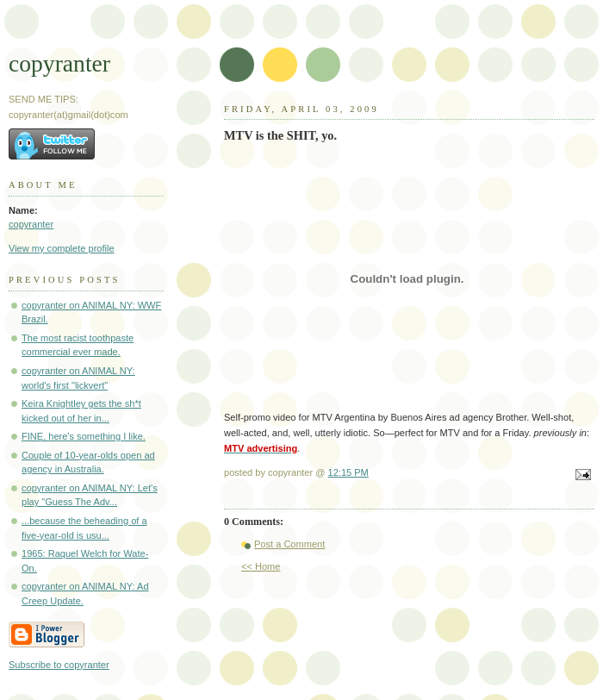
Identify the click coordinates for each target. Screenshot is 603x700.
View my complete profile (62, 248)
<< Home (261, 566)
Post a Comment (289, 544)
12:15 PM (348, 472)
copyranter (59, 63)
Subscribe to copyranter (59, 665)
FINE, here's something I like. (84, 436)
